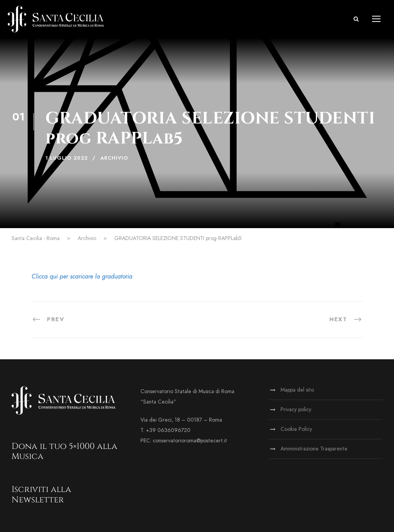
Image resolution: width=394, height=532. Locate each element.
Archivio (114, 158)
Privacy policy (296, 409)
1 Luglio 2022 (67, 158)
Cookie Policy (296, 429)
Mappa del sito (297, 390)
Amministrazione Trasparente (314, 449)
